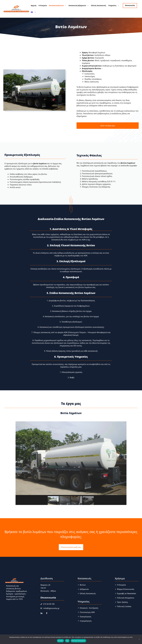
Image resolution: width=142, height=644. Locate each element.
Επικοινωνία (130, 5)
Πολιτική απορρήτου (78, 641)
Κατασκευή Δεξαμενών (79, 6)
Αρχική (34, 5)
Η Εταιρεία (43, 5)
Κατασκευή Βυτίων (58, 6)
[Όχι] (139, 639)
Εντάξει (60, 641)
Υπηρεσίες (114, 6)
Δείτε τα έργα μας (108, 126)
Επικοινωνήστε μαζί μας (71, 547)
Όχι (67, 641)
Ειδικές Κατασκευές (99, 5)
